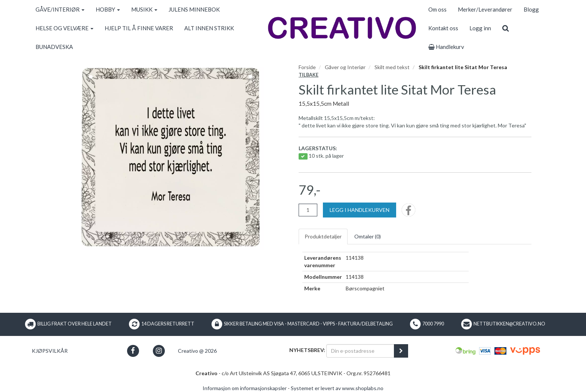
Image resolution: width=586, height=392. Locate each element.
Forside (307, 67)
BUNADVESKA (54, 47)
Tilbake (309, 75)
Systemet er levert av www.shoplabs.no (337, 388)
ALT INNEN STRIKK (209, 28)
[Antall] (308, 210)
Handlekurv (446, 47)
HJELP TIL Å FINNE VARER (139, 28)
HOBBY (108, 9)
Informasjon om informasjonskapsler (245, 388)
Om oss (437, 9)
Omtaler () (368, 236)
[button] (133, 351)
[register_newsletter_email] (401, 351)
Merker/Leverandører (485, 9)
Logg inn (480, 28)
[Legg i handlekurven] (360, 210)
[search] (505, 28)
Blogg (531, 9)
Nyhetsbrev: (307, 350)
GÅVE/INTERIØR (60, 9)
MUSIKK (144, 9)
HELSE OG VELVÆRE (64, 28)
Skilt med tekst (392, 67)
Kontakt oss (443, 28)
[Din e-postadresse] (360, 351)
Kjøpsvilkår (50, 351)
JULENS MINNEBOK (194, 9)
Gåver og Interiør (345, 67)
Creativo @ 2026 (197, 351)
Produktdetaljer (323, 236)
